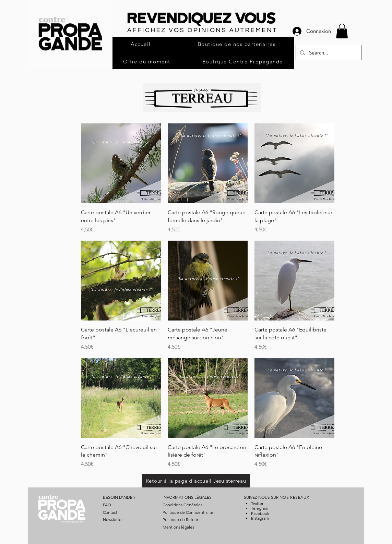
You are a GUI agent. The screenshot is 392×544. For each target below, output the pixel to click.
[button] (342, 31)
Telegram (260, 508)
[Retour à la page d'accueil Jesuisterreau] (196, 481)
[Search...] (328, 53)
